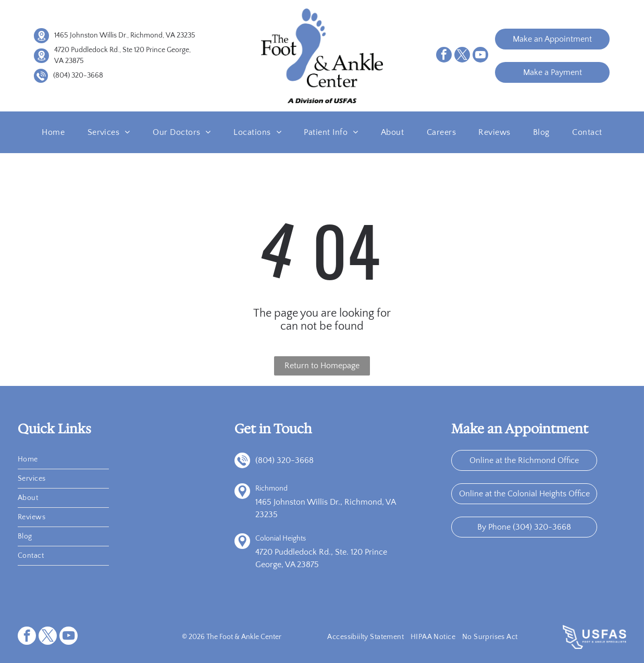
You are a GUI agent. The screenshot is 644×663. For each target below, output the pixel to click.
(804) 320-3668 (78, 76)
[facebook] (444, 56)
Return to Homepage (322, 366)
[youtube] (480, 56)
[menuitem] (53, 132)
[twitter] (462, 56)
